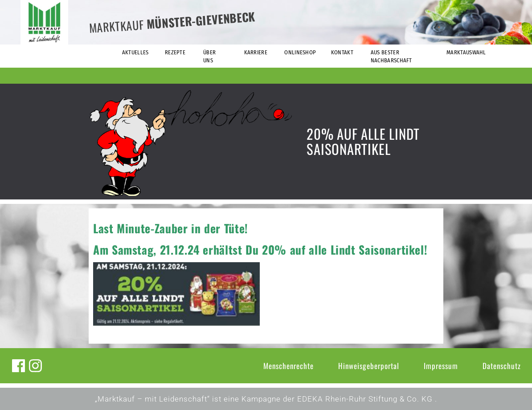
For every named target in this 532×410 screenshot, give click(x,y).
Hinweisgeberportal (369, 366)
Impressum (441, 366)
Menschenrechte (289, 366)
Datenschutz (502, 366)
